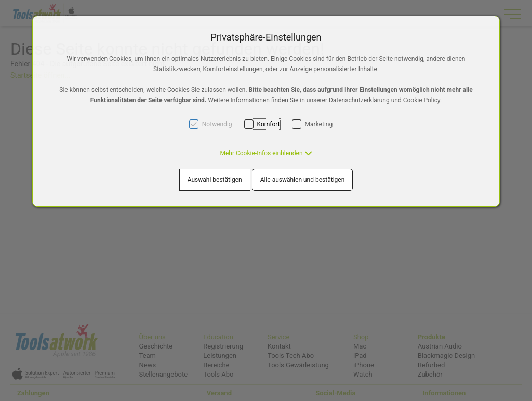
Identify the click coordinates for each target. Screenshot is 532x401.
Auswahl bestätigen (215, 180)
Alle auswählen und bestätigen (303, 180)
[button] (266, 153)
